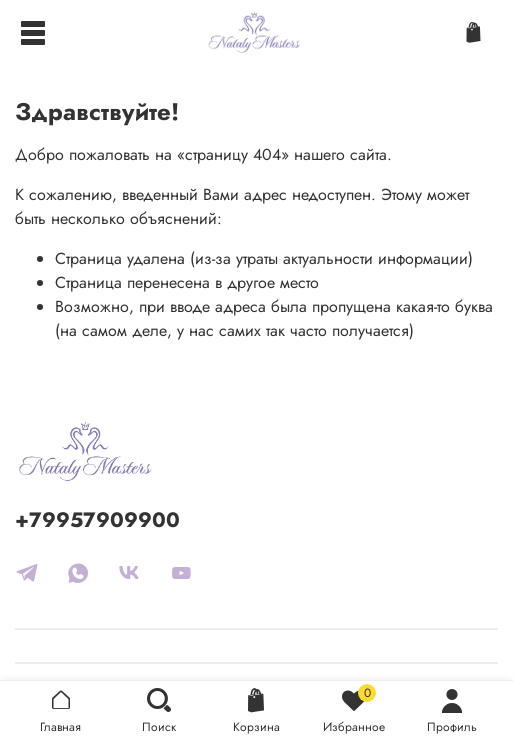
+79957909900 (97, 520)
